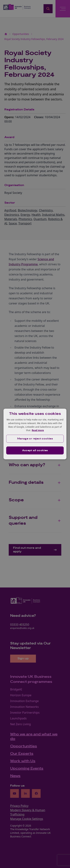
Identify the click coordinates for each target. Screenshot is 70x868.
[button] (35, 439)
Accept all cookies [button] (35, 450)
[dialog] (35, 434)
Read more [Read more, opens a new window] (38, 430)
